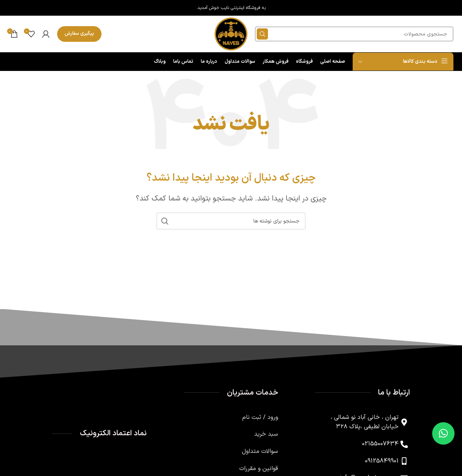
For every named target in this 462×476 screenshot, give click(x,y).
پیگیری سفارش (79, 35)
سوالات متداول (260, 454)
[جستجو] (355, 35)
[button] (443, 433)
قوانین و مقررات (259, 470)
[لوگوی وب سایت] (231, 35)
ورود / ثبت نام (260, 420)
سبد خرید (266, 436)
